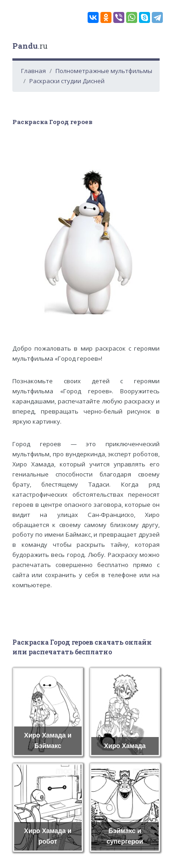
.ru (30, 46)
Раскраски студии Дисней (67, 81)
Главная (33, 71)
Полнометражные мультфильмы (104, 71)
